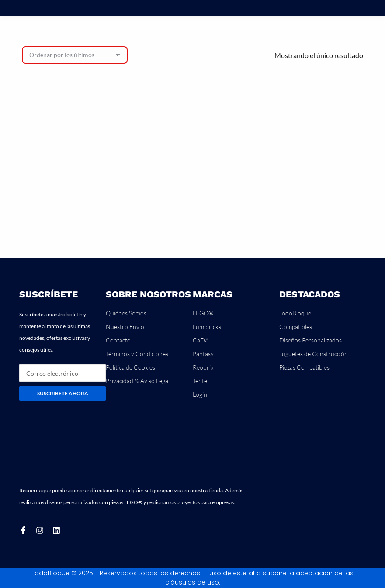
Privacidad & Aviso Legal (138, 381)
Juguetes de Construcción (314, 354)
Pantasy (203, 354)
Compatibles (296, 327)
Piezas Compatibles (304, 367)
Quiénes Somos (126, 313)
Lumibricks (207, 327)
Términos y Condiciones (137, 354)
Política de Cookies (130, 367)
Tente (200, 381)
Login (200, 394)
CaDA (201, 340)
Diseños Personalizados (310, 340)
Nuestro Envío (125, 327)
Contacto (118, 340)
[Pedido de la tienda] (75, 55)
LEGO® (203, 313)
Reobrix (203, 367)
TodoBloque (295, 313)
